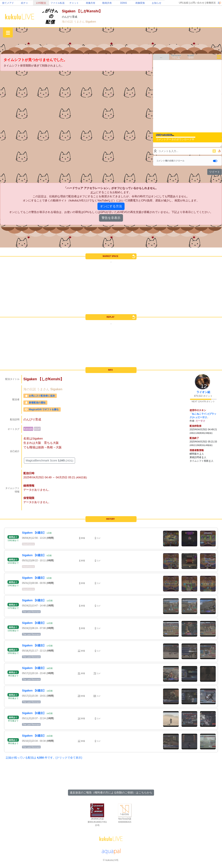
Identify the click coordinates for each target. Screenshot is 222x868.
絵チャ (25, 3)
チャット (74, 3)
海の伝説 (68, 22)
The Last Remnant (31, 612)
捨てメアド (8, 3)
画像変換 (140, 3)
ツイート (215, 172)
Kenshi (28, 429)
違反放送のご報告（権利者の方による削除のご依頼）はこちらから (111, 792)
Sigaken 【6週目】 (34, 533)
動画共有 (107, 3)
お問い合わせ (197, 3)
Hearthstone (28, 544)
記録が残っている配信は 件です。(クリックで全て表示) (44, 758)
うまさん (80, 22)
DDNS (124, 3)
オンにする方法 (111, 206)
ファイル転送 (58, 3)
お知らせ (157, 3)
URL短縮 (183, 3)
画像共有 (91, 3)
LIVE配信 (41, 3)
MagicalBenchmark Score (50, 460)
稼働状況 (211, 3)
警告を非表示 (111, 218)
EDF (37, 429)
